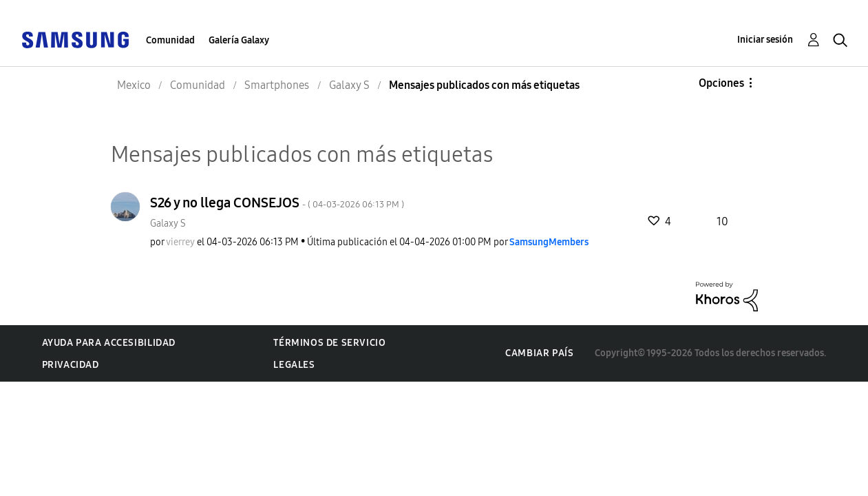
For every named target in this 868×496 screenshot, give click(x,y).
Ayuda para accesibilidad (109, 343)
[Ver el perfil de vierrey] (180, 242)
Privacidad (71, 365)
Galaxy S (168, 224)
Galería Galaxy (239, 40)
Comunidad (170, 40)
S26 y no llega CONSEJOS (277, 203)
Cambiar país (539, 353)
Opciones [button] (721, 83)
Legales (294, 365)
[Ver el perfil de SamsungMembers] (549, 242)
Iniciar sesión (765, 40)
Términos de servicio (329, 343)
